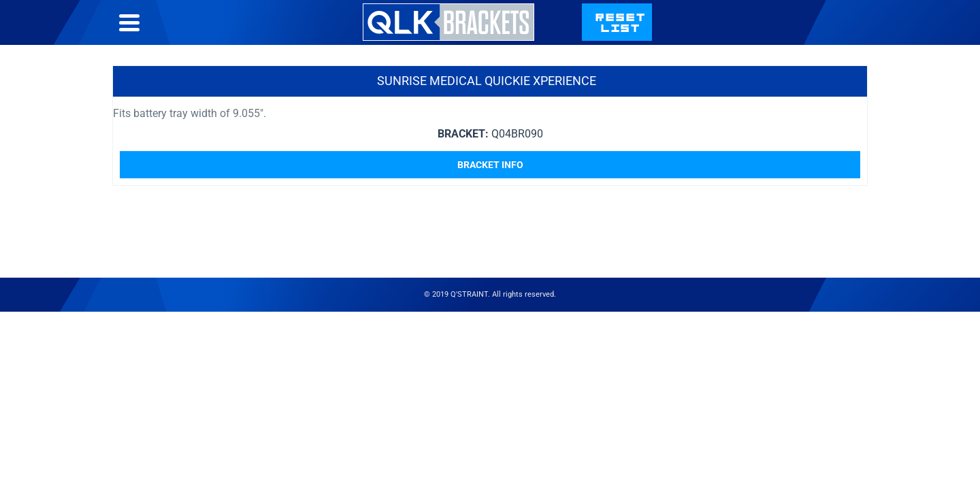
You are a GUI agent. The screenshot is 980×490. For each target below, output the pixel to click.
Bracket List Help (610, 36)
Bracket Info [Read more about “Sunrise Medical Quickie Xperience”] (490, 192)
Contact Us (719, 36)
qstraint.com (822, 36)
